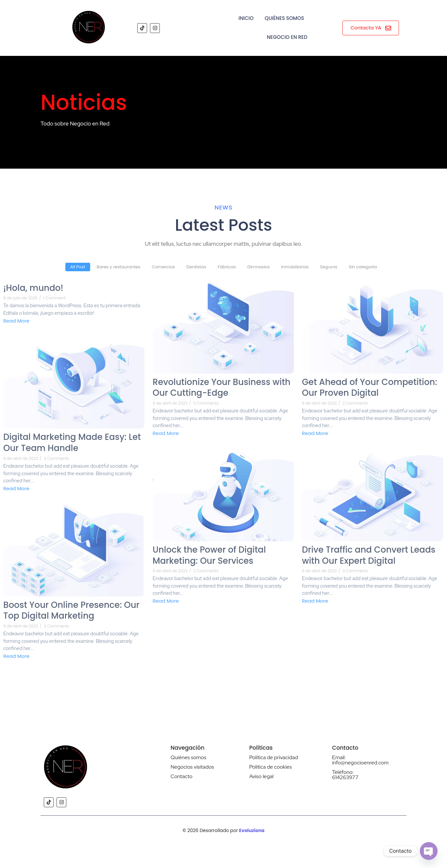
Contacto (182, 776)
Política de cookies (271, 767)
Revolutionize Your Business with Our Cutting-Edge (222, 388)
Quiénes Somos (284, 18)
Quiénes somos (188, 757)
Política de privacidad (274, 757)
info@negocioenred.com (360, 763)
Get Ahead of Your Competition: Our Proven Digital (370, 388)
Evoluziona (252, 830)
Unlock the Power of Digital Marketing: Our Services (209, 556)
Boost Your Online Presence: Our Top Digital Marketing (71, 611)
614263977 (345, 777)
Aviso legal (261, 776)
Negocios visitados (192, 767)
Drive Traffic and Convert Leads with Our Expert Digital (369, 556)
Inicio (246, 18)
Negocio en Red (287, 37)
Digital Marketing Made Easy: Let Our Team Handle (72, 443)
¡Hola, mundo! (33, 288)
